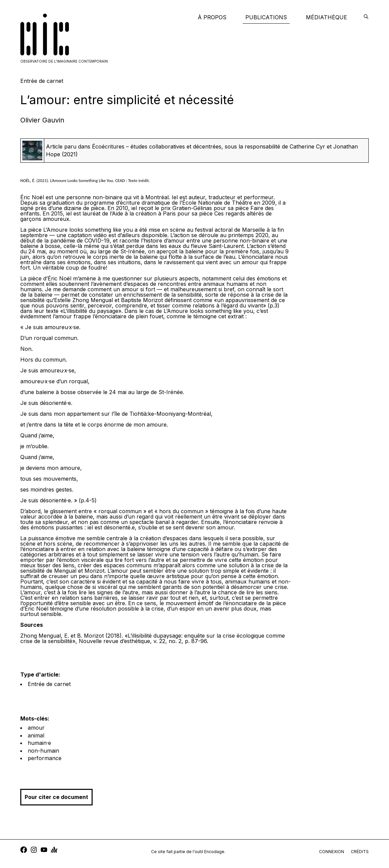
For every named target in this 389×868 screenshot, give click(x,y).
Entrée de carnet (49, 684)
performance (45, 758)
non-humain (43, 751)
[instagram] (34, 851)
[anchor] (54, 851)
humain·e (39, 743)
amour (36, 728)
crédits (360, 852)
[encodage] (366, 17)
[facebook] (24, 851)
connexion (332, 852)
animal (36, 735)
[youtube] (44, 851)
